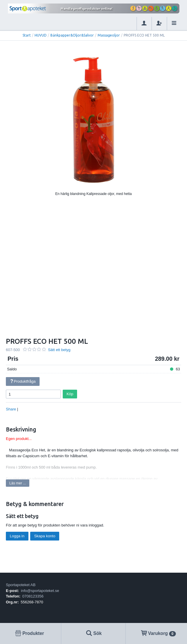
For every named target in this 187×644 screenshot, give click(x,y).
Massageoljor (109, 35)
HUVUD (41, 35)
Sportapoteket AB (21, 585)
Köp (70, 394)
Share (11, 409)
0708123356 (33, 596)
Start (27, 35)
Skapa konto (45, 536)
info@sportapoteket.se (40, 591)
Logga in (17, 536)
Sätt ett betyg (59, 350)
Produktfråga (23, 381)
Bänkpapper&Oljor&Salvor (72, 35)
